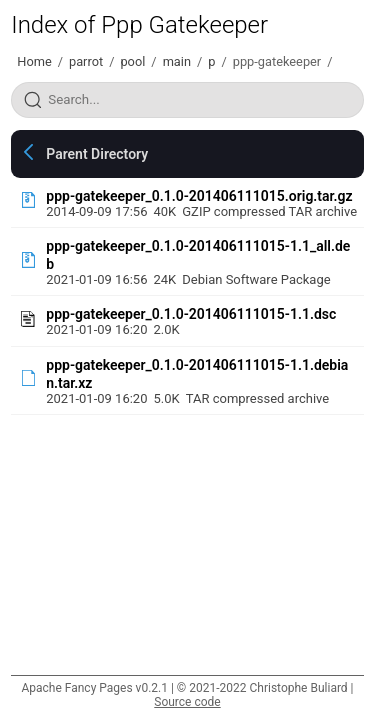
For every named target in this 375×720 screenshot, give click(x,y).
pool (132, 61)
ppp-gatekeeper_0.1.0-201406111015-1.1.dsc (191, 314)
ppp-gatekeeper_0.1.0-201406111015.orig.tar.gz (199, 196)
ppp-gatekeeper (277, 61)
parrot (86, 61)
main (177, 61)
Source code (187, 702)
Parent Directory (97, 154)
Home (34, 61)
